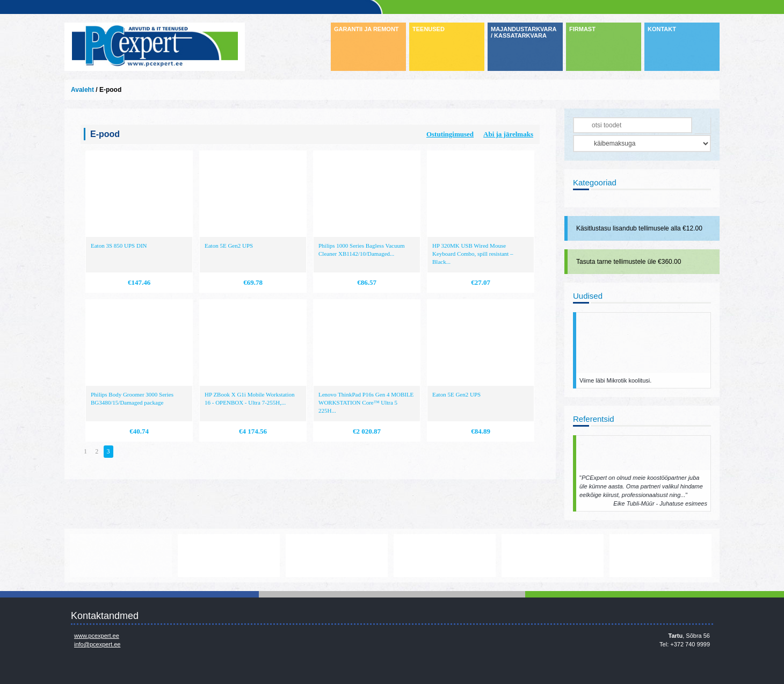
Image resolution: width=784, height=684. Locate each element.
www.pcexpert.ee (97, 636)
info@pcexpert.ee (97, 644)
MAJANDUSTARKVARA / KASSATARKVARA (524, 32)
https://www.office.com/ (229, 556)
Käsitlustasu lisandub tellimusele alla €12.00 (639, 228)
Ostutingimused (450, 134)
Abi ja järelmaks (508, 134)
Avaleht (82, 90)
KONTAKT (662, 29)
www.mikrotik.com (121, 556)
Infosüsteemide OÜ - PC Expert (155, 47)
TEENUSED (429, 29)
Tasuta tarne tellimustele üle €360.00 (629, 262)
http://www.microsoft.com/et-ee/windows (445, 556)
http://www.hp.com (553, 556)
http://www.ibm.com (660, 556)
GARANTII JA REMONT (366, 29)
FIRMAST (582, 29)
